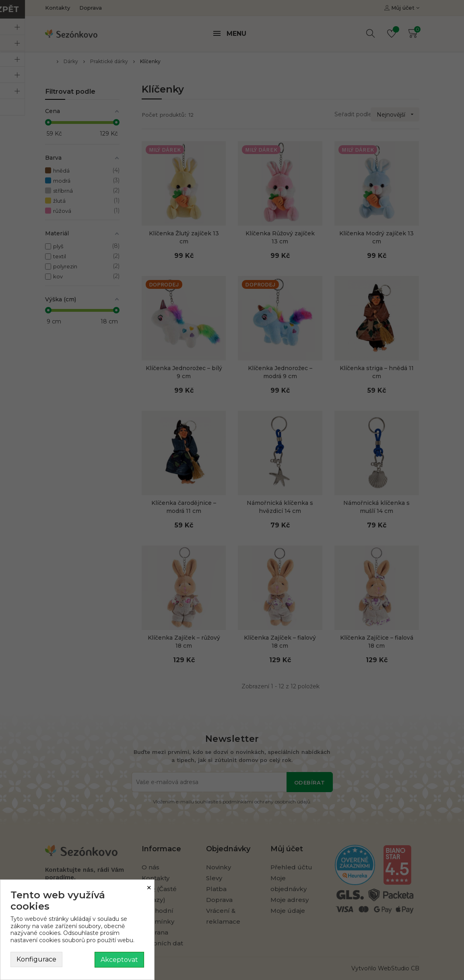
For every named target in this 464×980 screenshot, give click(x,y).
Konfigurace (36, 959)
